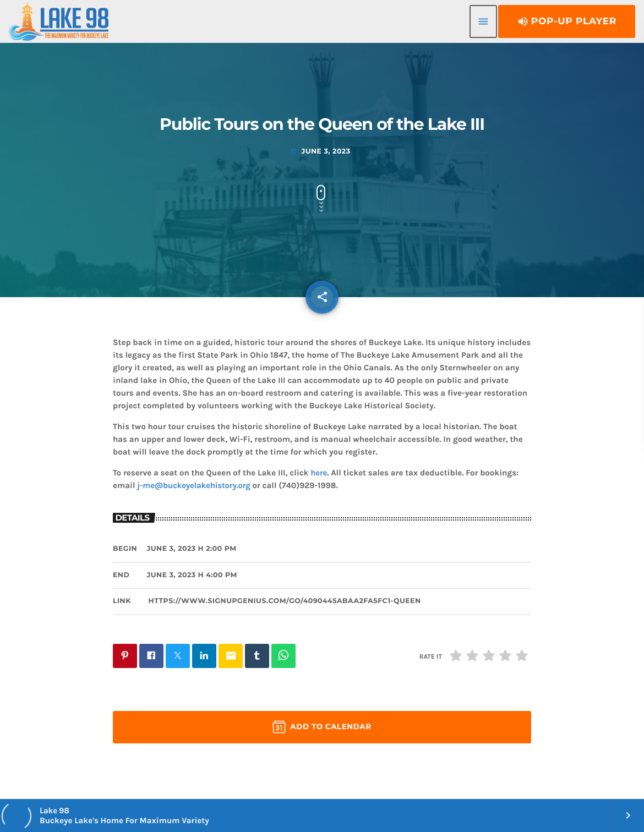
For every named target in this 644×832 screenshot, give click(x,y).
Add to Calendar (322, 727)
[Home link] (59, 21)
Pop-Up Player (567, 21)
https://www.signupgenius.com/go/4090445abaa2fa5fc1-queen (285, 601)
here (319, 473)
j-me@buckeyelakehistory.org (193, 485)
